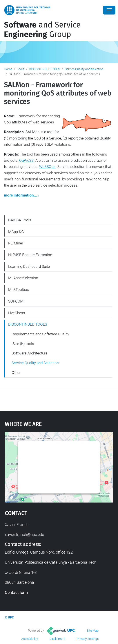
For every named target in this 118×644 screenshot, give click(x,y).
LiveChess (17, 313)
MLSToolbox (18, 290)
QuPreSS (26, 160)
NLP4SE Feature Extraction (30, 255)
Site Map (93, 631)
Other (16, 372)
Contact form (16, 592)
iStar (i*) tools (23, 344)
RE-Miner (16, 243)
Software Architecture (30, 353)
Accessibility (30, 639)
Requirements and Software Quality (40, 334)
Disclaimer (56, 639)
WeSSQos (47, 167)
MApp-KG (16, 232)
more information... (21, 195)
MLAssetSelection (23, 278)
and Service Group (42, 30)
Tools (21, 69)
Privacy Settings (88, 639)
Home (8, 69)
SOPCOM (16, 301)
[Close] (109, 10)
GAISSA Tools (20, 220)
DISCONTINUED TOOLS (44, 69)
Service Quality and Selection (84, 69)
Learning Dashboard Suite (29, 266)
